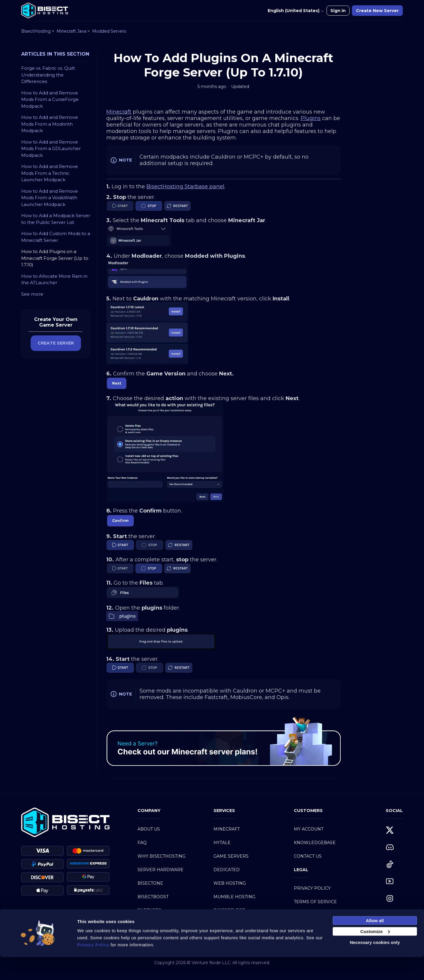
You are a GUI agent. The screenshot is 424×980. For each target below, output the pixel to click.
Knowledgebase (315, 843)
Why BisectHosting (162, 856)
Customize (375, 954)
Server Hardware (160, 870)
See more (32, 294)
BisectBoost (153, 897)
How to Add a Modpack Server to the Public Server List (56, 219)
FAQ (142, 843)
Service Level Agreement (326, 929)
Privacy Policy (312, 888)
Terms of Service (315, 902)
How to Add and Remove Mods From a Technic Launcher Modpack (50, 173)
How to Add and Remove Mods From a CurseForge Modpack (50, 99)
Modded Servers (109, 31)
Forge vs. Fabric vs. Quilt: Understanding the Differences (48, 75)
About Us (149, 829)
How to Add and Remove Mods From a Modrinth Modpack (50, 124)
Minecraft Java (71, 31)
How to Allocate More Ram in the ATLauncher (54, 279)
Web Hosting (230, 883)
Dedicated (227, 870)
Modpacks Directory (240, 924)
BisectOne (150, 883)
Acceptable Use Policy (322, 915)
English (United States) (296, 11)
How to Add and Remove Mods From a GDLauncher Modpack (51, 149)
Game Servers (231, 856)
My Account (309, 829)
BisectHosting (36, 31)
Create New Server (377, 11)
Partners (149, 910)
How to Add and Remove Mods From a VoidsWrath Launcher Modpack (50, 198)
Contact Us (308, 856)
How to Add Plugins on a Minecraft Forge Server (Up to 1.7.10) (55, 258)
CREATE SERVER (56, 343)
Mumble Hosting (234, 897)
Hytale (222, 843)
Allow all (375, 943)
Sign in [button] (338, 11)
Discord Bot (229, 910)
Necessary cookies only (375, 965)
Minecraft (227, 829)
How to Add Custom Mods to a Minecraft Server (56, 237)
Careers (148, 924)
